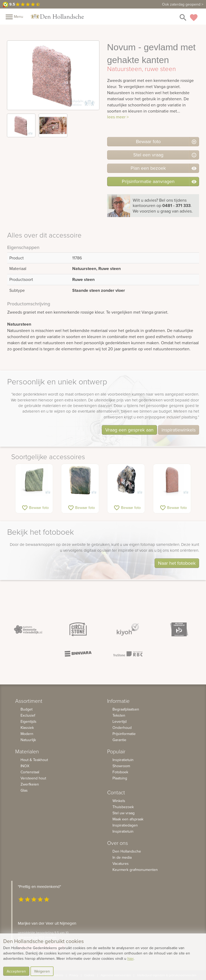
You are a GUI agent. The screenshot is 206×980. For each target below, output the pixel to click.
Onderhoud (122, 728)
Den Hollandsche (127, 851)
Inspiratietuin (123, 760)
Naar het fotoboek (177, 563)
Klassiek (27, 728)
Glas (24, 790)
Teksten (119, 715)
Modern (27, 734)
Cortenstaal (30, 772)
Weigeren (42, 971)
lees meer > (118, 117)
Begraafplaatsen (126, 709)
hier (130, 958)
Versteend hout (33, 778)
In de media (122, 857)
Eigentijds (29, 721)
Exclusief (28, 715)
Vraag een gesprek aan (129, 430)
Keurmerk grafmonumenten (135, 870)
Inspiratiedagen (125, 825)
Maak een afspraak (128, 819)
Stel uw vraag (124, 813)
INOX (25, 766)
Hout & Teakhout (34, 760)
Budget (27, 709)
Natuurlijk (28, 740)
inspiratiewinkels (179, 430)
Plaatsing (120, 778)
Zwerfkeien (30, 784)
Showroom (121, 766)
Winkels (119, 801)
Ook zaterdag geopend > (183, 4)
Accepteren (16, 971)
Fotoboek (120, 772)
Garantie (119, 740)
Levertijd (120, 721)
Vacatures (121, 863)
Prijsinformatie (124, 734)
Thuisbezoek (123, 807)
